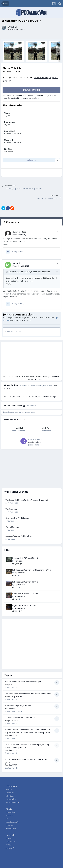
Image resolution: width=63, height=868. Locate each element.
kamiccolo (33, 396)
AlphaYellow (44, 396)
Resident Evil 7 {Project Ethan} (25, 558)
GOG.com (9, 825)
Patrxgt (53, 396)
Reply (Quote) (18, 251)
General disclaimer (13, 802)
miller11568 (12, 735)
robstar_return (35, 442)
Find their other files (16, 29)
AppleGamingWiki (12, 822)
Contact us (10, 793)
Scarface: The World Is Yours (18, 518)
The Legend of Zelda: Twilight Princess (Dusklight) (27, 500)
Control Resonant (13, 527)
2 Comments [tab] (11, 222)
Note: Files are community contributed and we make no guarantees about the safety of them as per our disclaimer (30, 97)
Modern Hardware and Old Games (20, 718)
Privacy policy (11, 799)
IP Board (9, 838)
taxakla (25, 396)
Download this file (32, 90)
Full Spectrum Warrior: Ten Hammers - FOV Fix (32, 570)
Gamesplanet (11, 828)
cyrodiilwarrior (14, 720)
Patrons (9, 845)
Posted (21, 235)
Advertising (10, 796)
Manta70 (17, 396)
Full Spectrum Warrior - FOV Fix (25, 582)
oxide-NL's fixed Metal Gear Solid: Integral (23, 682)
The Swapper (11, 509)
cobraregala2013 (15, 696)
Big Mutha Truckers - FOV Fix (24, 605)
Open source (11, 842)
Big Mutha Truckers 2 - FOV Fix (25, 594)
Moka (15, 263)
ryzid (10, 684)
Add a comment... (15, 331)
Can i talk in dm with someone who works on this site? (28, 694)
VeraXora (8, 396)
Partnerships (10, 812)
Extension (9, 816)
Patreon (37, 379)
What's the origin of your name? (19, 706)
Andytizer (11, 708)
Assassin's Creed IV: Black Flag (19, 536)
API (7, 819)
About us (9, 789)
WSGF (14, 27)
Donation (56, 376)
